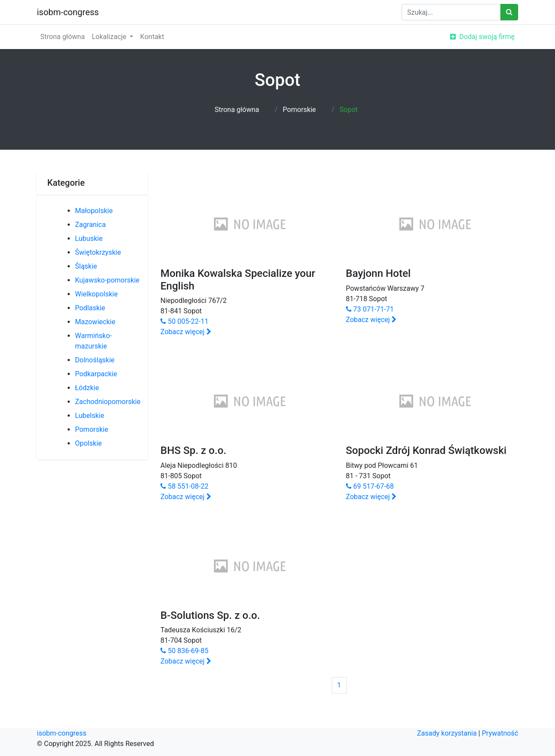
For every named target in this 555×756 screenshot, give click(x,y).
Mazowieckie (95, 322)
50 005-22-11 (184, 321)
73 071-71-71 (370, 309)
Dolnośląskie (95, 360)
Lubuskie (89, 238)
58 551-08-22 (184, 486)
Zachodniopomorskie (108, 402)
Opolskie (88, 443)
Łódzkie (87, 388)
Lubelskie (90, 416)
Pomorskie (299, 110)
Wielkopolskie (96, 294)
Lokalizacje (110, 37)
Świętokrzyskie (98, 252)
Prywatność (500, 733)
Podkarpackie (96, 374)
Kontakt (152, 37)
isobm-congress (68, 12)
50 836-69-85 (184, 651)
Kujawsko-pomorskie (107, 280)
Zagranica (90, 225)
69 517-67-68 (370, 486)
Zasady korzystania (447, 733)
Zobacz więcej (186, 332)
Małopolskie (94, 211)
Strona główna (63, 37)
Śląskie (86, 266)
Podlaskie (90, 308)
